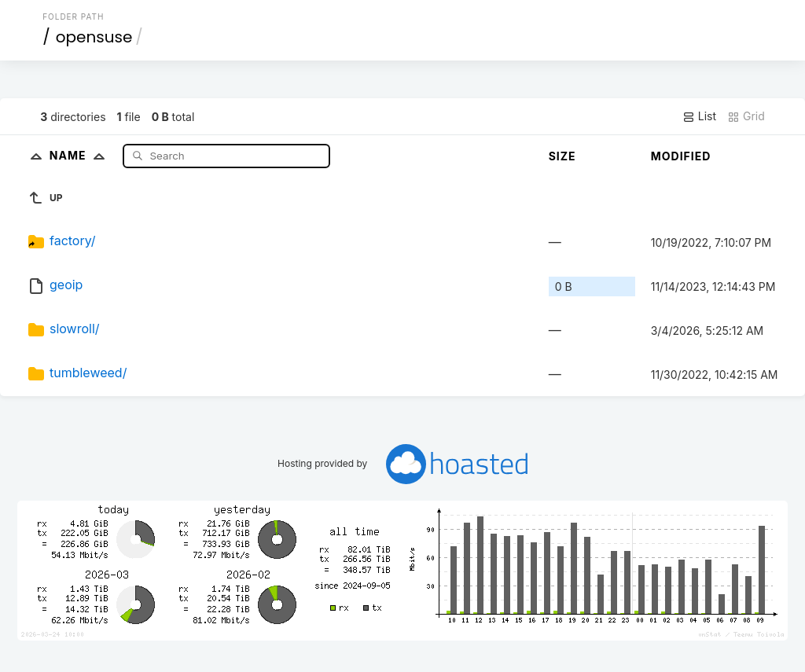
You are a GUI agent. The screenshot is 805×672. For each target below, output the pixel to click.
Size (562, 156)
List (699, 116)
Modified (681, 156)
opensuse (94, 37)
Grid (746, 116)
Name (81, 155)
